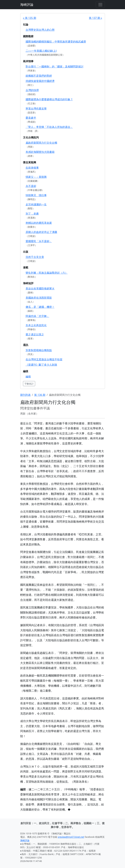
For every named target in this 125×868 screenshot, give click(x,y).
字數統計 (29, 384)
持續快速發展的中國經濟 (40, 81)
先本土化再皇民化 (36, 325)
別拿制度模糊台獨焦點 (39, 350)
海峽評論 (27, 5)
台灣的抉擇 (32, 90)
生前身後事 (32, 168)
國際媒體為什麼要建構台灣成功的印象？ (49, 99)
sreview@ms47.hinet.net (71, 837)
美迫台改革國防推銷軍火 (40, 288)
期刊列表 (25, 395)
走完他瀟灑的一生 (36, 204)
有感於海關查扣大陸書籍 (40, 152)
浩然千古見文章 (35, 257)
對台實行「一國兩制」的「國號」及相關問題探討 (55, 66)
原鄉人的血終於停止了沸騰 (41, 232)
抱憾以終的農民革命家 (39, 223)
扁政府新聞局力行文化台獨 (41, 143)
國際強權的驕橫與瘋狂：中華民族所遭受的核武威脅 (56, 42)
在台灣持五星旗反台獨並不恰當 (44, 359)
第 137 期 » (95, 18)
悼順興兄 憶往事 (36, 195)
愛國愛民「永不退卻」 (39, 241)
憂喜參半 (31, 118)
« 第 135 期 (30, 18)
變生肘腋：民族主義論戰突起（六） (47, 273)
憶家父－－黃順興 (36, 177)
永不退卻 (31, 186)
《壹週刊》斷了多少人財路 (41, 365)
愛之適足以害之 (35, 334)
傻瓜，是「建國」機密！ (40, 307)
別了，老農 (32, 214)
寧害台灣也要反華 (36, 109)
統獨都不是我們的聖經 (39, 76)
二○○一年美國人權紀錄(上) (41, 51)
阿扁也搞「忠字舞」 (37, 316)
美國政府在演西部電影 (39, 298)
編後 (28, 376)
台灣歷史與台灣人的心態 (40, 30)
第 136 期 (40, 395)
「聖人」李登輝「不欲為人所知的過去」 (49, 127)
